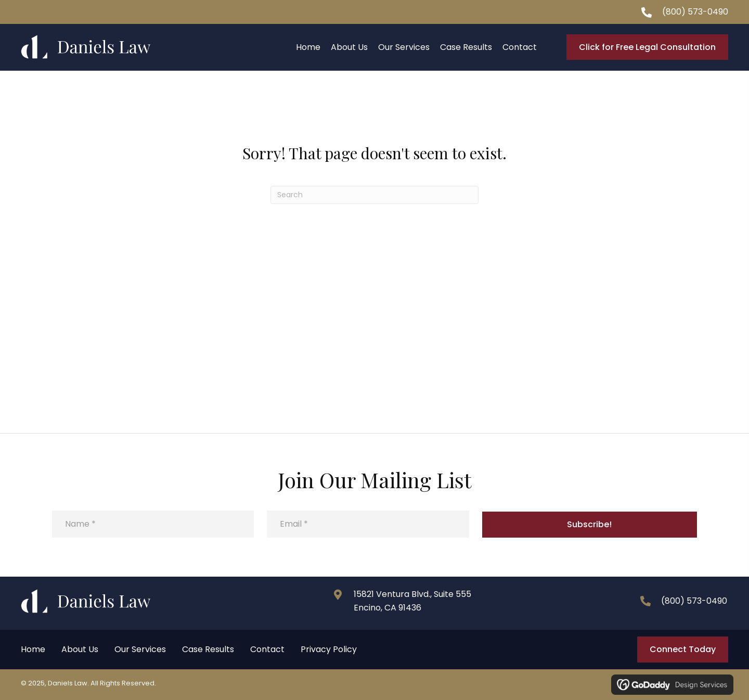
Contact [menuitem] (267, 649)
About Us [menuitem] (80, 649)
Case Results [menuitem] (208, 649)
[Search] (374, 195)
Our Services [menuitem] (140, 649)
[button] (590, 525)
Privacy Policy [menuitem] (329, 649)
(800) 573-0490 (695, 12)
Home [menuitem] (33, 649)
